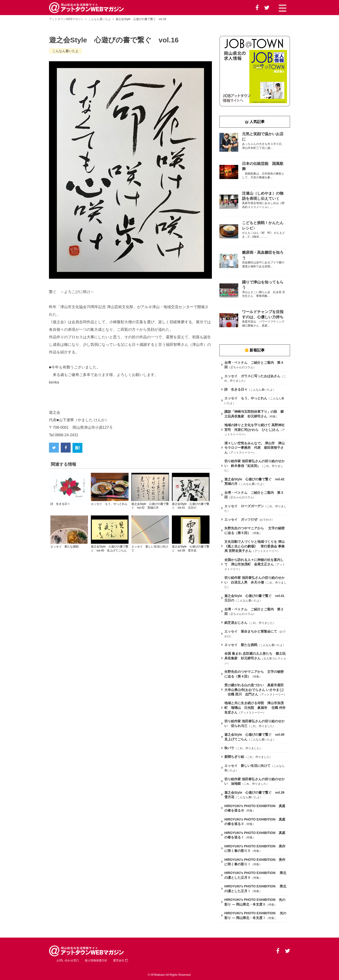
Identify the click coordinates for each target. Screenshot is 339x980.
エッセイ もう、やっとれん (246, 398)
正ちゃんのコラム (242, 367)
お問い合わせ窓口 (68, 960)
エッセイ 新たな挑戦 (241, 645)
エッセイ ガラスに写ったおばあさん (252, 376)
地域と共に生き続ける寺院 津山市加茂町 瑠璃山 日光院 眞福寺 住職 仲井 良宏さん (255, 708)
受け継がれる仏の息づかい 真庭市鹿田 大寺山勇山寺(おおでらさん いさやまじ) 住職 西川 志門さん (256, 690)
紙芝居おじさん (236, 623)
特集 (273, 416)
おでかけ (266, 520)
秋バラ (229, 748)
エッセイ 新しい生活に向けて (247, 766)
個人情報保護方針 (96, 960)
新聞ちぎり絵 (234, 757)
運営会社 (120, 960)
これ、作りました (262, 623)
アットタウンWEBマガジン (66, 19)
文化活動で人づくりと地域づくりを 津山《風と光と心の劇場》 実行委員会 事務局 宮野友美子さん (254, 546)
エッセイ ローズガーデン (244, 506)
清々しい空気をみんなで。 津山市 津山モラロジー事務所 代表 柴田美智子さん (254, 448)
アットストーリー (242, 453)
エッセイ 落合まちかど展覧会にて (251, 631)
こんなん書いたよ (100, 19)
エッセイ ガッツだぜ (241, 519)
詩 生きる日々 (236, 389)
